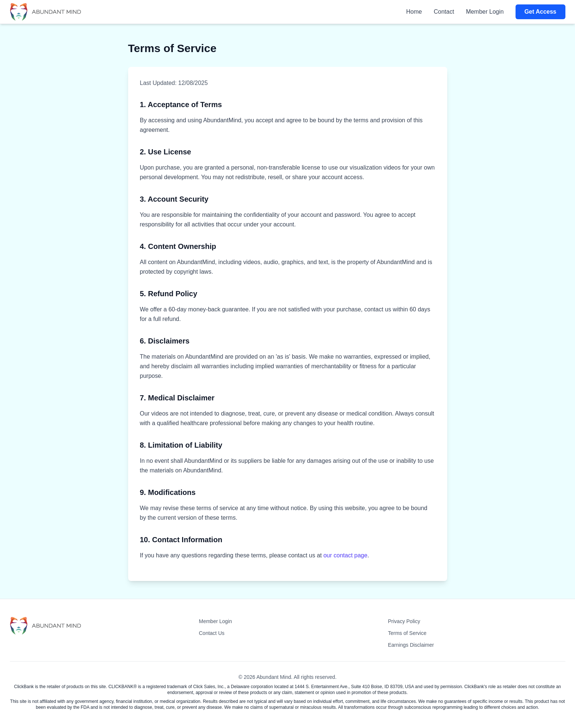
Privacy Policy (404, 621)
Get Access (540, 12)
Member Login (485, 12)
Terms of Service (407, 633)
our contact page (345, 555)
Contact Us (212, 633)
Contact (444, 12)
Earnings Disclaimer (411, 645)
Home (414, 12)
